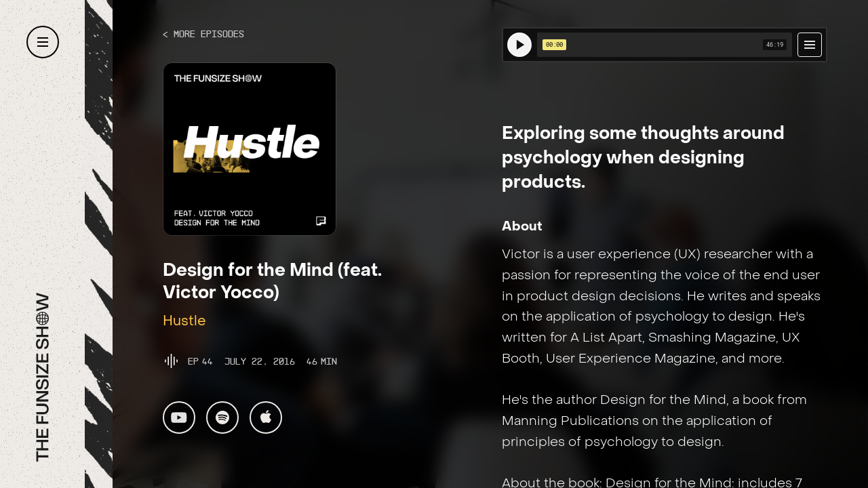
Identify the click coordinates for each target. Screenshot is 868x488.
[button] (43, 42)
